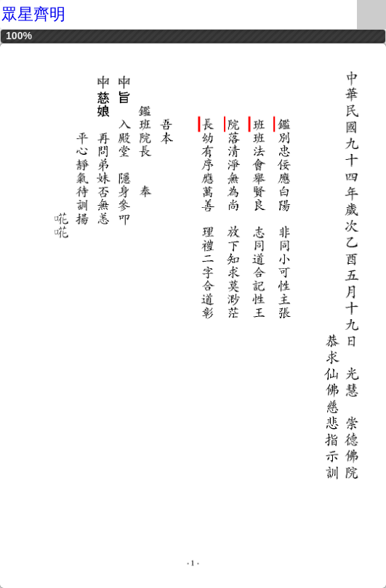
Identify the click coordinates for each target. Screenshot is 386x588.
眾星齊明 (33, 14)
